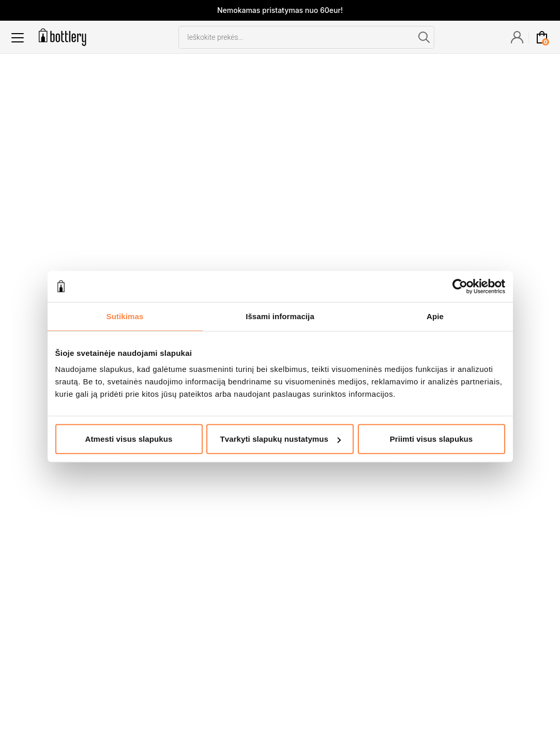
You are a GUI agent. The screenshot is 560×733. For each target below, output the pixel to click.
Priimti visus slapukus (432, 439)
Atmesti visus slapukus (129, 439)
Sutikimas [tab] (125, 316)
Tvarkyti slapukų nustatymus (281, 439)
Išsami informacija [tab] (280, 316)
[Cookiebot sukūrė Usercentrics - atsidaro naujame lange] (460, 286)
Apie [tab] (435, 316)
